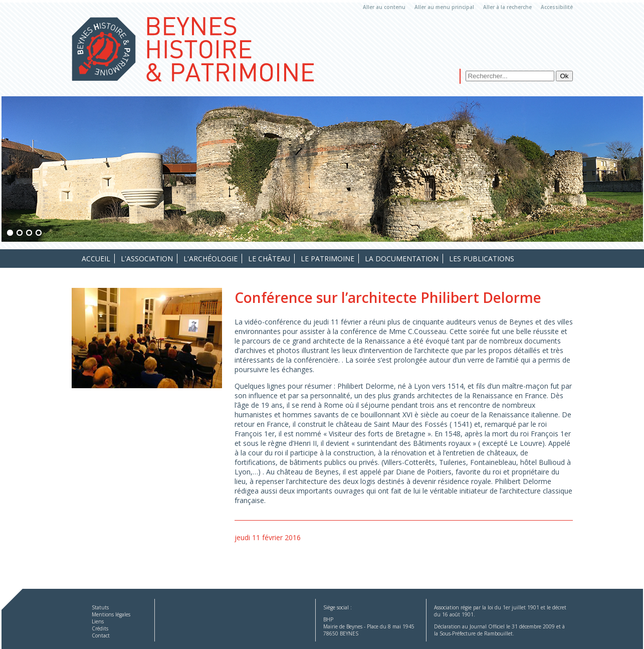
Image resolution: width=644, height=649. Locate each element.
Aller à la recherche (507, 7)
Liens (98, 621)
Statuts (100, 607)
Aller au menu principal (444, 7)
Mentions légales (111, 614)
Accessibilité (557, 7)
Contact (101, 635)
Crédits (100, 628)
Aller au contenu (384, 7)
